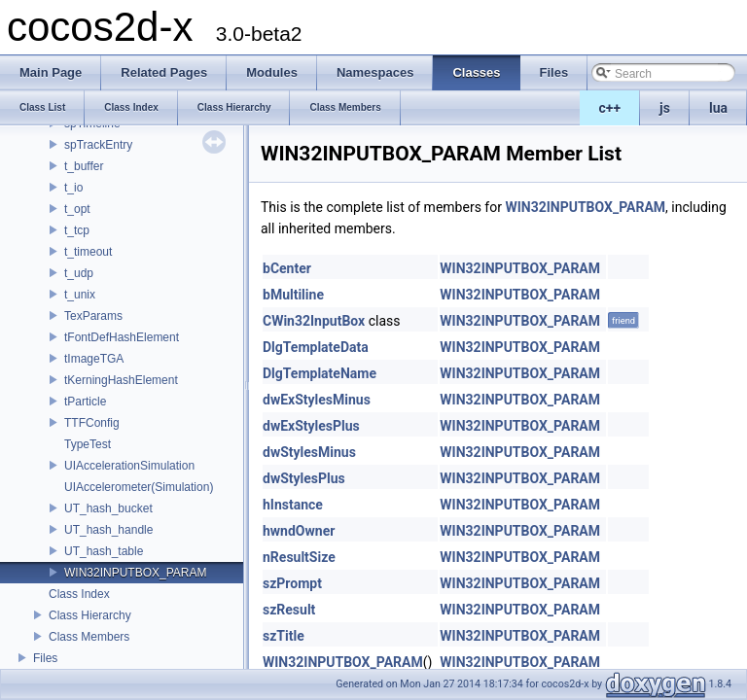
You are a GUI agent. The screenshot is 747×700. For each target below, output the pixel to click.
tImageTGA (94, 359)
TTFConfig (92, 423)
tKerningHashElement (121, 380)
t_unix (80, 295)
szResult (289, 610)
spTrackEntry (98, 145)
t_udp (79, 273)
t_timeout (88, 252)
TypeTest (88, 444)
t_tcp (77, 230)
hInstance (293, 505)
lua (718, 108)
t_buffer (84, 166)
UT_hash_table (104, 551)
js (665, 108)
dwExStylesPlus (311, 426)
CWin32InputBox (314, 321)
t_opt (77, 209)
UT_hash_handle (108, 530)
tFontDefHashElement (122, 337)
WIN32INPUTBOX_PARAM (135, 573)
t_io (73, 188)
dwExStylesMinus (317, 400)
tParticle (85, 402)
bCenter (287, 268)
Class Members (89, 637)
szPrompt (292, 583)
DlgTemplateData (316, 347)
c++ (610, 108)
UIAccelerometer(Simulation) (139, 487)
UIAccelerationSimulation (129, 466)
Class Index (79, 594)
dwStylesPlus (304, 478)
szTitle (284, 636)
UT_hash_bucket (108, 508)
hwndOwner (299, 531)
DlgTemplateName (320, 373)
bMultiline (293, 295)
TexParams (93, 316)
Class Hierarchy (90, 615)
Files (45, 658)
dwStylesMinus (309, 452)
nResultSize (299, 557)
